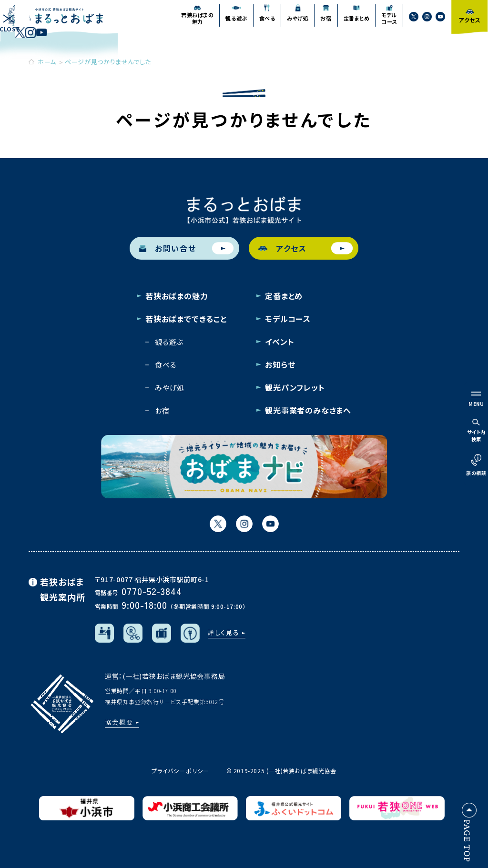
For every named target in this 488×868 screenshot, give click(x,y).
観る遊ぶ (169, 342)
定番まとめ (284, 296)
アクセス (305, 248)
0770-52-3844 (152, 591)
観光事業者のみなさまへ (308, 410)
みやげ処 (170, 388)
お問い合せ (186, 248)
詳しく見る (224, 632)
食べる (166, 365)
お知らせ (280, 364)
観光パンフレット (295, 387)
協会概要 (119, 722)
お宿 (162, 410)
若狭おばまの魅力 (177, 296)
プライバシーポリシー (180, 771)
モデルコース (288, 319)
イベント (280, 342)
